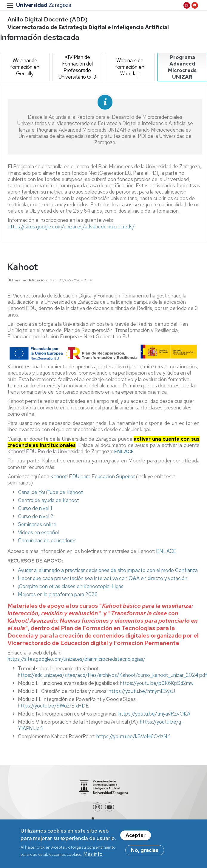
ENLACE (166, 551)
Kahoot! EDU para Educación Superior (93, 476)
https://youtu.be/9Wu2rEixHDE (53, 706)
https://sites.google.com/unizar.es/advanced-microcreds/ (71, 227)
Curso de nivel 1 (35, 508)
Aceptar (136, 835)
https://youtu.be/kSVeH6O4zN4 (133, 736)
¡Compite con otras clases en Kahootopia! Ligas (71, 586)
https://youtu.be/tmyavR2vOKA (154, 714)
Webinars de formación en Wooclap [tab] (130, 67)
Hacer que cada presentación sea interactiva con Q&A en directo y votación (103, 578)
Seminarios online (37, 524)
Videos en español (38, 532)
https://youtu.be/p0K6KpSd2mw (157, 683)
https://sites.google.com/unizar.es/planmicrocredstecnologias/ (77, 659)
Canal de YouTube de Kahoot (50, 492)
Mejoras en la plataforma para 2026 (58, 594)
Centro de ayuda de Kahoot (48, 500)
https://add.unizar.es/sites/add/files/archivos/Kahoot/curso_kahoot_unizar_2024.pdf (112, 675)
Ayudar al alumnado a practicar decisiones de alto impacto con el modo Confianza (108, 570)
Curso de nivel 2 (36, 516)
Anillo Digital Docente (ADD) (48, 19)
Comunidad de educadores (47, 540)
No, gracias (145, 850)
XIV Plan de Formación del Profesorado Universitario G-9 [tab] (77, 67)
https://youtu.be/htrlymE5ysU (142, 691)
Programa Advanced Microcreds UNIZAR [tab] (182, 67)
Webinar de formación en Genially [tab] (25, 67)
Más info (93, 854)
